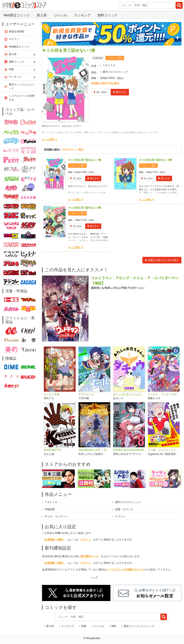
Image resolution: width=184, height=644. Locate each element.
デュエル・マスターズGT (162, 394)
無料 (114, 626)
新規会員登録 (17, 31)
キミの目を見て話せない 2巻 (156, 160)
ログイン (86, 540)
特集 (84, 626)
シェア (94, 578)
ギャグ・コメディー (56, 517)
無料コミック (108, 15)
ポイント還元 (116, 58)
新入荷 (42, 15)
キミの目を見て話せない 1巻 (85, 160)
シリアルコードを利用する (22, 98)
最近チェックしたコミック (139, 626)
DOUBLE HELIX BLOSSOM (128, 450)
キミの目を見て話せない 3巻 (85, 208)
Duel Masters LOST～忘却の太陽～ (94, 450)
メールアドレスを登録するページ (125, 570)
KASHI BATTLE (53, 450)
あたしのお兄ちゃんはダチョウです (129, 394)
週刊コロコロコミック (115, 72)
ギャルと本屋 (52, 394)
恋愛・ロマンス (124, 509)
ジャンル (60, 15)
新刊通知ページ (90, 556)
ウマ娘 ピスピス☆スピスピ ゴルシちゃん (164, 450)
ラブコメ (120, 517)
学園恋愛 (50, 509)
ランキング (82, 15)
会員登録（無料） (55, 540)
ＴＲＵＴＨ (109, 65)
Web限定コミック (17, 15)
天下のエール (86, 394)
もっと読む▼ (50, 139)
